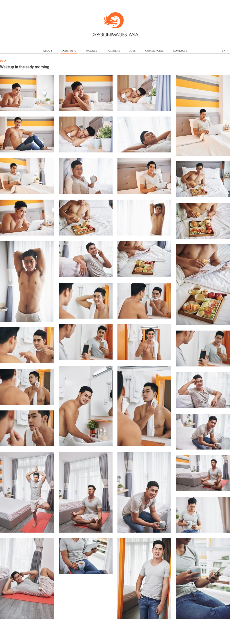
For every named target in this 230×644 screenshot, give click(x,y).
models (91, 51)
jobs (133, 51)
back (3, 61)
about (48, 51)
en (225, 51)
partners (113, 51)
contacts (180, 51)
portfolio (69, 51)
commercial (155, 51)
